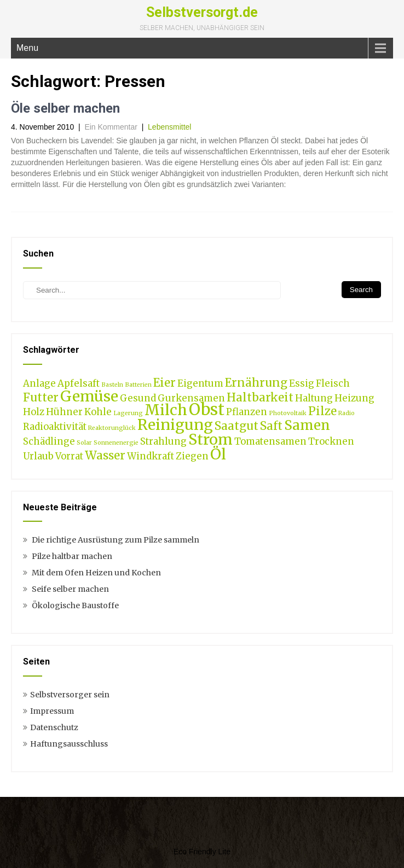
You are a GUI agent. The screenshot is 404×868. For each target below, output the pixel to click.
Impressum (52, 711)
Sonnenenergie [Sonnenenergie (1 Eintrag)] (116, 443)
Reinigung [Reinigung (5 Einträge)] (175, 424)
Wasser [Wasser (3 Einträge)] (105, 455)
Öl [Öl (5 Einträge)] (218, 454)
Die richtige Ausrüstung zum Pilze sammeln (116, 540)
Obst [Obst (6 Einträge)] (207, 409)
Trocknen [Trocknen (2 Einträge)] (331, 441)
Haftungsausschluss (69, 744)
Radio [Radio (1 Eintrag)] (347, 413)
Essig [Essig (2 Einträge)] (302, 383)
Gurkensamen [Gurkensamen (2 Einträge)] (191, 398)
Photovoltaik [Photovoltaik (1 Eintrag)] (288, 413)
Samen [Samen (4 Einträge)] (307, 425)
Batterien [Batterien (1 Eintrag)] (138, 385)
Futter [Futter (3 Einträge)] (41, 397)
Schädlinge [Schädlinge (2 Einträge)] (49, 441)
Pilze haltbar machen (72, 556)
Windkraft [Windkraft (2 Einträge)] (151, 456)
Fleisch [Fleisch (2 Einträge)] (333, 383)
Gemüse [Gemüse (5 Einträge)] (89, 396)
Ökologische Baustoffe (75, 605)
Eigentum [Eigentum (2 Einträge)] (200, 383)
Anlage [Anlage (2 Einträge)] (39, 383)
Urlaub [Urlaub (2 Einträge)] (38, 456)
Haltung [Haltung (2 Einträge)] (314, 398)
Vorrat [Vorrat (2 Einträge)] (69, 456)
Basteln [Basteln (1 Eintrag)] (112, 385)
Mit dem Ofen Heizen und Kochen (96, 573)
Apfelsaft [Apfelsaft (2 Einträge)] (79, 383)
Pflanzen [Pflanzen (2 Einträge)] (247, 412)
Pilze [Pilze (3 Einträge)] (322, 411)
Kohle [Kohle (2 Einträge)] (98, 412)
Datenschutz (54, 727)
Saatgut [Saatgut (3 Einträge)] (236, 426)
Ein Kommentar (111, 127)
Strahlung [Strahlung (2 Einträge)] (163, 441)
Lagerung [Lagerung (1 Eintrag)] (128, 413)
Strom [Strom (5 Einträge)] (210, 439)
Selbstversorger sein (70, 695)
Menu (27, 48)
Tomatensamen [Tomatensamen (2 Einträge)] (270, 441)
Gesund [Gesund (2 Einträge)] (138, 398)
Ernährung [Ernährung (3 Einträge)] (256, 383)
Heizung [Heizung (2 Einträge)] (354, 398)
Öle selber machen (65, 108)
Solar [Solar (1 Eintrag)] (84, 443)
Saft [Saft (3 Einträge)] (271, 426)
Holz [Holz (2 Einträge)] (34, 412)
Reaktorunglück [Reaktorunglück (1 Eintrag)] (112, 428)
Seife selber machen (70, 589)
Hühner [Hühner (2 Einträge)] (64, 412)
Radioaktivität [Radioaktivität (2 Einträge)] (55, 427)
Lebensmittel (169, 127)
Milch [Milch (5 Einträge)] (166, 410)
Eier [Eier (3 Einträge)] (165, 383)
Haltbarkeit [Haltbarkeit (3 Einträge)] (260, 397)
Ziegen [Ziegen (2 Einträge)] (192, 456)
